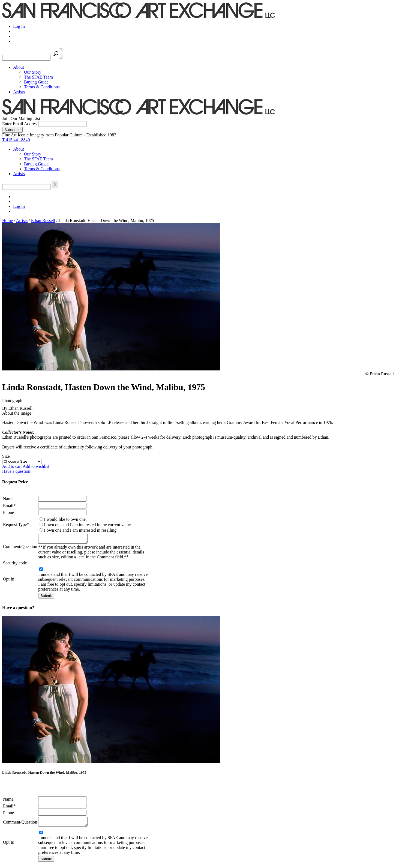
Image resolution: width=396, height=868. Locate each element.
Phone (8, 512)
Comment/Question (20, 547)
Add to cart (12, 466)
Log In (19, 26)
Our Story (33, 72)
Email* (9, 506)
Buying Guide (36, 82)
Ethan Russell (43, 221)
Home (7, 221)
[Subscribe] (12, 130)
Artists (19, 92)
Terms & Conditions (42, 87)
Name (8, 499)
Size (6, 456)
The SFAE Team (38, 77)
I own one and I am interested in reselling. (81, 530)
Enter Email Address (20, 124)
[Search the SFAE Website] (26, 58)
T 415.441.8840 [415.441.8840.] (16, 140)
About (19, 67)
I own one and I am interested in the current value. (88, 525)
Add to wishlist (36, 466)
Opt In (9, 581)
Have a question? (17, 471)
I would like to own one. (65, 519)
